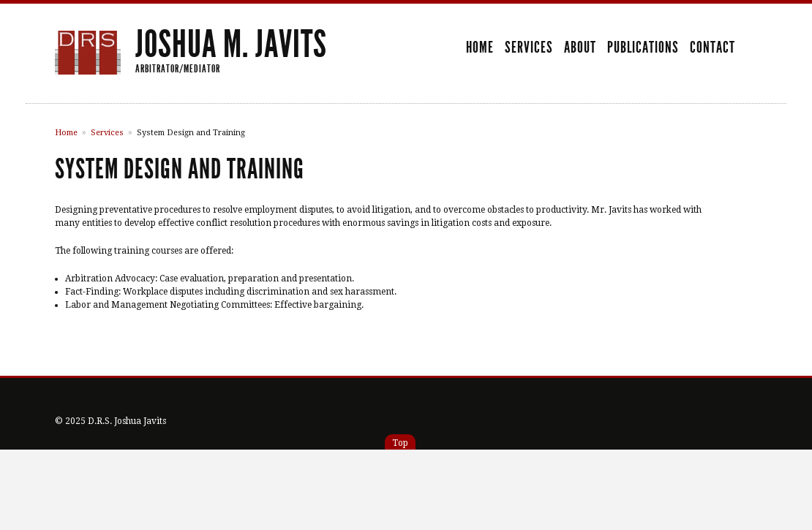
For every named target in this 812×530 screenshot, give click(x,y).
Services (529, 48)
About (580, 48)
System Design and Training (191, 133)
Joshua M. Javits (231, 44)
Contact (713, 48)
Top (400, 443)
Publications (643, 48)
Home (480, 48)
